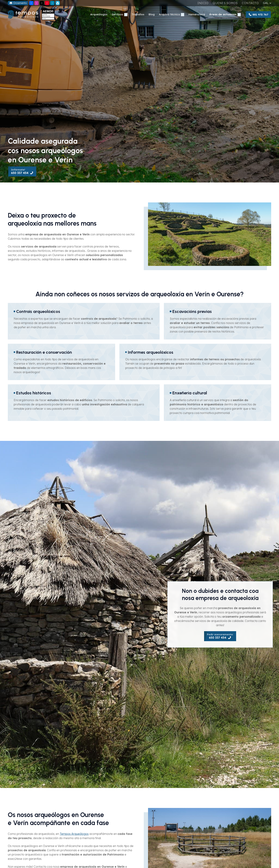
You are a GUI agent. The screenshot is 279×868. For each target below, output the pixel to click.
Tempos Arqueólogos (74, 834)
